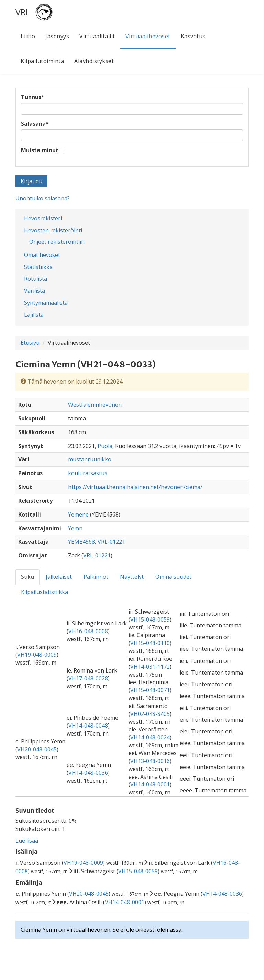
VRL (23, 12)
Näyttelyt (132, 577)
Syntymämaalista (46, 303)
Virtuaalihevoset (148, 36)
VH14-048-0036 (88, 773)
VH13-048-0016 (150, 761)
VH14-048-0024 (150, 737)
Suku (27, 577)
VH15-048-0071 (150, 690)
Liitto (28, 36)
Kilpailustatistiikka (45, 592)
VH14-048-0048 (88, 726)
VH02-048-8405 (150, 714)
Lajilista (34, 315)
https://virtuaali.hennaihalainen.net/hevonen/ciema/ (135, 487)
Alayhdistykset (94, 61)
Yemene (78, 514)
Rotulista (36, 279)
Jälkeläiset (59, 577)
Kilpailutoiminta (42, 61)
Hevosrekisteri (43, 218)
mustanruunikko (90, 459)
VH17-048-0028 (88, 678)
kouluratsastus (88, 473)
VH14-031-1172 (150, 667)
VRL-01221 (111, 542)
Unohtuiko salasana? (43, 198)
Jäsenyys (57, 36)
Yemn (75, 528)
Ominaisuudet (173, 577)
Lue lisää (27, 841)
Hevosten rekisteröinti (53, 230)
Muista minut (40, 150)
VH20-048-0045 (37, 749)
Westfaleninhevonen (95, 405)
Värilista (35, 291)
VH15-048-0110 (150, 643)
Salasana (35, 124)
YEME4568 (81, 542)
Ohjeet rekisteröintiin (57, 242)
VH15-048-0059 (150, 619)
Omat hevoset (42, 255)
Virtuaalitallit (97, 36)
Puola (105, 446)
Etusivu (30, 343)
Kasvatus (193, 36)
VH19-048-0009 (37, 655)
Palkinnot (96, 577)
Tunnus (33, 97)
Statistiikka (38, 267)
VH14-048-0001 (150, 784)
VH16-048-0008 (88, 631)
